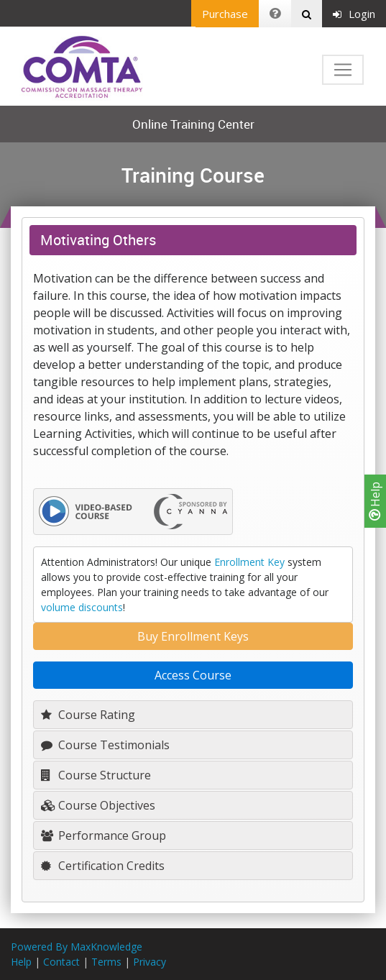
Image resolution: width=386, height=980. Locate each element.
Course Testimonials (105, 745)
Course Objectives (98, 805)
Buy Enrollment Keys (193, 636)
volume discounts (82, 607)
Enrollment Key (249, 562)
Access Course (193, 675)
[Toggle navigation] (343, 70)
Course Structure (96, 775)
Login (354, 14)
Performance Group (104, 835)
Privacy (150, 962)
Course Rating (88, 715)
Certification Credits (103, 866)
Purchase (225, 14)
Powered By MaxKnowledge (77, 947)
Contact (61, 962)
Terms (106, 962)
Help (375, 501)
